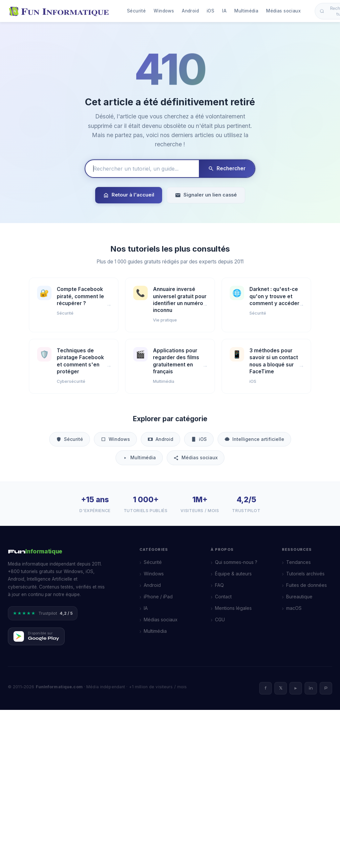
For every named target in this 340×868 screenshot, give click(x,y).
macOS (294, 608)
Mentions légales (233, 608)
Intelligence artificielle (254, 439)
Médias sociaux (283, 11)
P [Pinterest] (326, 688)
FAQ (219, 585)
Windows (164, 11)
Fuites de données (307, 585)
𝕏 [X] (281, 688)
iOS (211, 11)
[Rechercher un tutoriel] (142, 169)
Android (190, 11)
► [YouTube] (296, 688)
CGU (220, 620)
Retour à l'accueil (129, 195)
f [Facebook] (266, 688)
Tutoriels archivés (305, 574)
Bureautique (299, 597)
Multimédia (246, 11)
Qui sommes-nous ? (236, 562)
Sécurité (136, 11)
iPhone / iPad (158, 597)
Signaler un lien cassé (206, 195)
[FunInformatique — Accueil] (60, 11)
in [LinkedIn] (311, 688)
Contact (223, 597)
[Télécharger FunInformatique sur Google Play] (36, 636)
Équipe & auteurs (233, 574)
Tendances (298, 562)
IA (224, 11)
